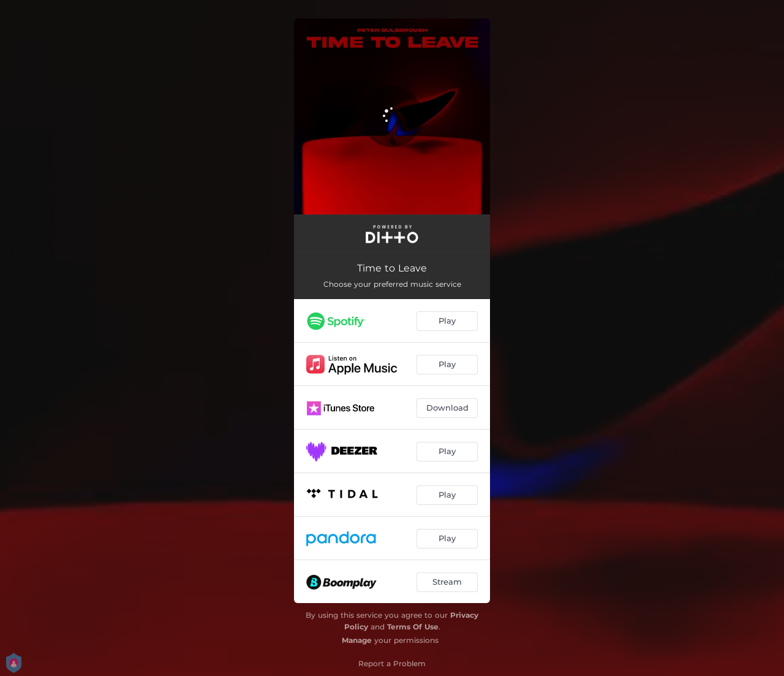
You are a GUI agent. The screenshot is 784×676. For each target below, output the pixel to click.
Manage (357, 640)
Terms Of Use (413, 627)
